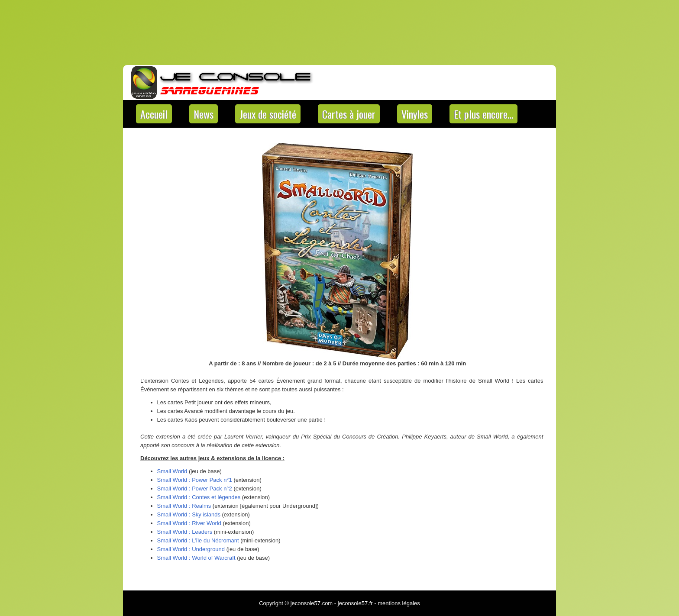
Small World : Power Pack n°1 (195, 480)
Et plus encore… (483, 114)
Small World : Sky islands (189, 514)
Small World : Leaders (185, 532)
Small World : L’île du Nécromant (198, 540)
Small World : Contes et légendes (199, 497)
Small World (172, 471)
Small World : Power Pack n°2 (195, 489)
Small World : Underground (191, 549)
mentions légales (399, 603)
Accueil (154, 114)
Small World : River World (189, 523)
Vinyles (415, 114)
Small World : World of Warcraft (196, 558)
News (204, 114)
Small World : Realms (184, 506)
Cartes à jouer (349, 114)
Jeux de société (268, 114)
